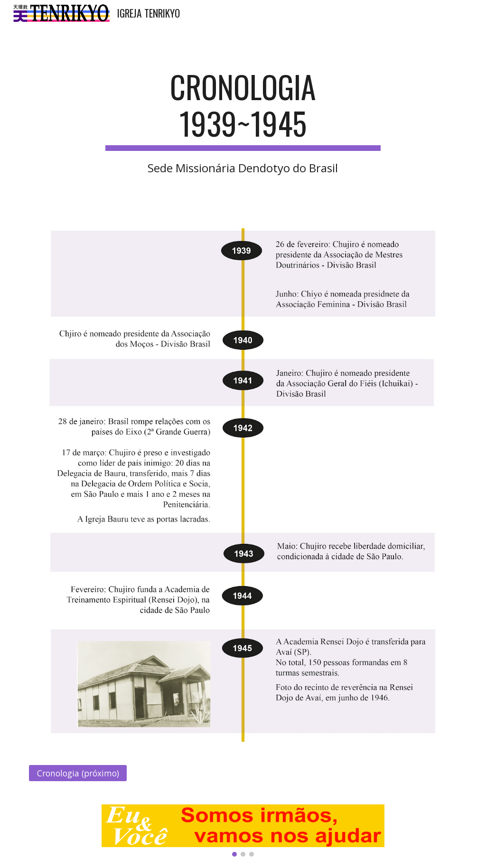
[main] (243, 122)
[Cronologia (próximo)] (78, 773)
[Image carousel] (243, 831)
